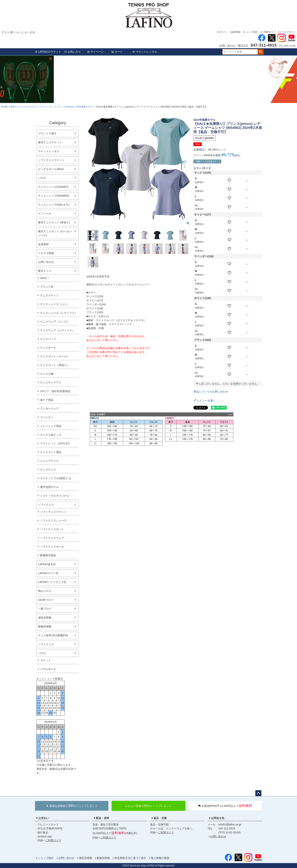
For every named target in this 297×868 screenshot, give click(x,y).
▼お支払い (42, 818)
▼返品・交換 (159, 818)
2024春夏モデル (84, 107)
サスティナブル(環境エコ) (56, 478)
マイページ (95, 52)
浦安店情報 (45, 618)
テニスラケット (49, 295)
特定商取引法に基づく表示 (130, 858)
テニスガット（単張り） (55, 365)
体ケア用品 (47, 400)
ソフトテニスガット (52, 529)
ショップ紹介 (251, 32)
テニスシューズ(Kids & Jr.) (54, 205)
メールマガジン (288, 32)
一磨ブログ (45, 609)
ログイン (223, 32)
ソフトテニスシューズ (53, 520)
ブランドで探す (47, 133)
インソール (45, 213)
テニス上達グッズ (51, 435)
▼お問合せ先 (216, 818)
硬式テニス (16, 107)
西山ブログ (45, 591)
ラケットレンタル (145, 52)
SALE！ (45, 278)
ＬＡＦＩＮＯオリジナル (55, 496)
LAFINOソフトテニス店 (52, 582)
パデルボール (48, 669)
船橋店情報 (45, 626)
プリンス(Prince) (65, 107)
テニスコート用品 (51, 452)
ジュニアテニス (49, 461)
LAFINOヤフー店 (48, 573)
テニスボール (48, 348)
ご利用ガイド (269, 32)
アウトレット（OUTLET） (56, 443)
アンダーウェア (49, 409)
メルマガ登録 (46, 253)
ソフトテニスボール (52, 547)
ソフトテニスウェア (52, 538)
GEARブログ (46, 600)
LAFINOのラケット (48, 52)
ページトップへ (258, 793)
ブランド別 (47, 287)
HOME (4, 107)
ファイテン (47, 417)
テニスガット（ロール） (55, 356)
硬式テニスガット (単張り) (54, 222)
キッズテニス (48, 470)
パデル (42, 178)
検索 (261, 52)
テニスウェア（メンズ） (55, 322)
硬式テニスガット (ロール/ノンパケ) (55, 233)
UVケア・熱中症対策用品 (55, 391)
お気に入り (73, 52)
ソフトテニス (46, 505)
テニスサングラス (51, 383)
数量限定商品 (48, 555)
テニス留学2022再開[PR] (53, 635)
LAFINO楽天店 (47, 564)
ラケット (45, 660)
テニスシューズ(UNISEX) (53, 187)
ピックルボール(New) (51, 169)
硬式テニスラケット (50, 142)
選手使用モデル (49, 487)
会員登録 (236, 32)
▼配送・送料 (101, 818)
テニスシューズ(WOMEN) (54, 196)
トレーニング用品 (51, 426)
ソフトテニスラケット (51, 160)
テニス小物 (47, 374)
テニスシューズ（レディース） (59, 313)
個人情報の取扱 (160, 858)
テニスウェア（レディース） (39, 107)
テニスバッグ (48, 339)
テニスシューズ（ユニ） (55, 304)
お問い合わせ (46, 262)
